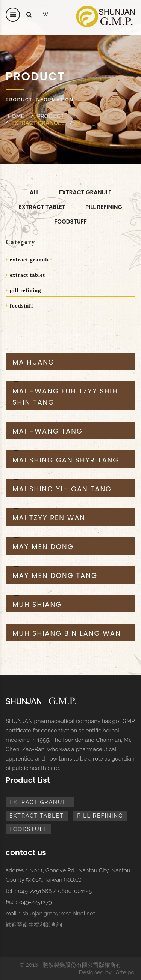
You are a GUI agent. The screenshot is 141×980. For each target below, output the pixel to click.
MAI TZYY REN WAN (49, 518)
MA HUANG (33, 362)
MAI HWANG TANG (48, 431)
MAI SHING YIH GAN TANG (62, 489)
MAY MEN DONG (43, 547)
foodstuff (70, 221)
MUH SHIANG (37, 604)
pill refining (104, 207)
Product (50, 116)
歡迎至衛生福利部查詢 (34, 925)
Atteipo (125, 972)
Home (16, 116)
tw (44, 14)
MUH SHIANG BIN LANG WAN (67, 633)
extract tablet (25, 275)
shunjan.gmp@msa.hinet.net (59, 914)
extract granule (38, 123)
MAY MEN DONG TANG (55, 576)
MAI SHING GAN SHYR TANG (66, 460)
